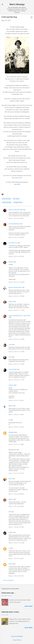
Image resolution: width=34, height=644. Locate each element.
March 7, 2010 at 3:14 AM (16, 444)
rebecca (11, 385)
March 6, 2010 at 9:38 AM (16, 237)
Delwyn (11, 262)
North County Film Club (16, 210)
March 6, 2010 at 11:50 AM (17, 352)
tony (10, 357)
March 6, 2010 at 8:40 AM (16, 218)
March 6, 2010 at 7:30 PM (16, 400)
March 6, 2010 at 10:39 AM (17, 296)
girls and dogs (6, 199)
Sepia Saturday (7, 202)
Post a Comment (8, 580)
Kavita (11, 564)
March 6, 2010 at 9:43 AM (16, 257)
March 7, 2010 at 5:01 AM (16, 473)
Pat (10, 512)
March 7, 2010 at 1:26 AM (16, 415)
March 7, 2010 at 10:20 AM (17, 543)
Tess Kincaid (12, 369)
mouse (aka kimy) (14, 224)
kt (9, 420)
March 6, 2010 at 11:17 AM (17, 310)
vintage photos (18, 202)
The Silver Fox (13, 243)
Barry (10, 479)
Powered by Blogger (17, 636)
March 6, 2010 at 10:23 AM (17, 282)
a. (9, 548)
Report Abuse (17, 640)
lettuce (11, 499)
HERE (19, 184)
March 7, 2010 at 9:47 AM (16, 527)
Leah (10, 345)
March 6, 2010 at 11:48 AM (17, 339)
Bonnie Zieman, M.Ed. (15, 287)
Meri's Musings (17, 4)
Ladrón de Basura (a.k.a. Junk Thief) (19, 316)
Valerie (11, 302)
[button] (31, 17)
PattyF (11, 532)
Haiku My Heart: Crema (10, 612)
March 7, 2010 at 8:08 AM (16, 494)
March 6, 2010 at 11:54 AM (17, 364)
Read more (29, 606)
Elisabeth (11, 432)
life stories (16, 199)
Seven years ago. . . (9, 593)
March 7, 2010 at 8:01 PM (16, 576)
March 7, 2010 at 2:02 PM (16, 559)
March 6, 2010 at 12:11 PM (16, 380)
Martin (11, 406)
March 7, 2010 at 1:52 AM (16, 427)
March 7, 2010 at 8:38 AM (16, 506)
